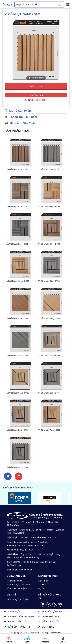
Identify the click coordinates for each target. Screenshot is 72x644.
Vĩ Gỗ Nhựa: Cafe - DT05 (49, 356)
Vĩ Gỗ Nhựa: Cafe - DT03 (49, 244)
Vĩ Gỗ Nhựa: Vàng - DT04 (49, 318)
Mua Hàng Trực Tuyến (18, 599)
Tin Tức (42, 585)
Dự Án (41, 588)
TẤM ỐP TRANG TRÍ (19, 627)
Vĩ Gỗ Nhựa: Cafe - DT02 (18, 207)
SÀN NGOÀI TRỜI (17, 622)
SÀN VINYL (48, 627)
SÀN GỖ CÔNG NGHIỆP (21, 616)
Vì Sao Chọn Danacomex (19, 585)
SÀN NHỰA (14, 611)
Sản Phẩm (44, 581)
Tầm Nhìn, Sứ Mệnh (17, 588)
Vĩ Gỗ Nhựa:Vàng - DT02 (49, 207)
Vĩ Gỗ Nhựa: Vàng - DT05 (18, 393)
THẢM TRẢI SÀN (50, 616)
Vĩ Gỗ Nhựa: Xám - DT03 (49, 281)
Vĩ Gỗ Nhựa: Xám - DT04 (18, 356)
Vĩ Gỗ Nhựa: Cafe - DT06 (18, 430)
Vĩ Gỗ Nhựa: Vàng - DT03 (18, 281)
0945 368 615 (36, 100)
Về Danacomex (14, 581)
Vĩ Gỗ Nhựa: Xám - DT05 (49, 393)
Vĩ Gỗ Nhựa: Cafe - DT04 (18, 318)
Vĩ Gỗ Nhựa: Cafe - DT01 (18, 170)
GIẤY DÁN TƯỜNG (52, 622)
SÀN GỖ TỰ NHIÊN (52, 611)
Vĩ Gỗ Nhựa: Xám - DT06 (18, 467)
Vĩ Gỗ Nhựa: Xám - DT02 (18, 244)
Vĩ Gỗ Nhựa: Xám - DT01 (49, 170)
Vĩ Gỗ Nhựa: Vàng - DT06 (49, 430)
